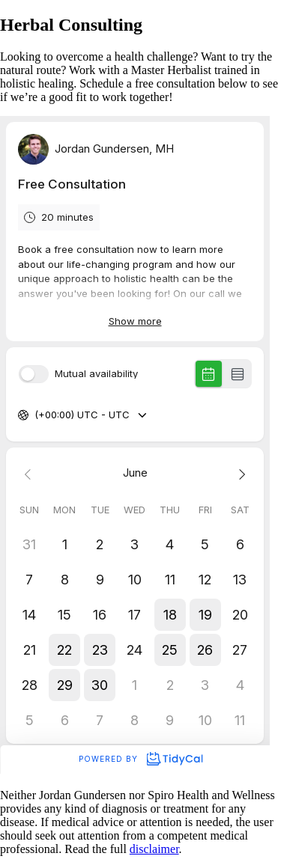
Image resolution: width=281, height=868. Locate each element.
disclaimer (154, 849)
